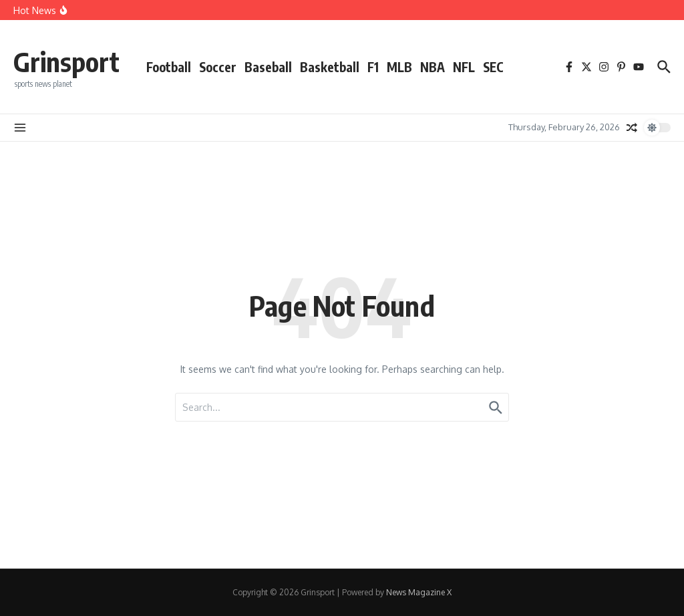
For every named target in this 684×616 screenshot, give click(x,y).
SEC (493, 67)
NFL (464, 67)
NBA (433, 67)
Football (169, 67)
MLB (399, 67)
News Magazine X (419, 592)
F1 (373, 67)
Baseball (268, 67)
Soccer (218, 67)
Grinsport (66, 61)
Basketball (330, 67)
